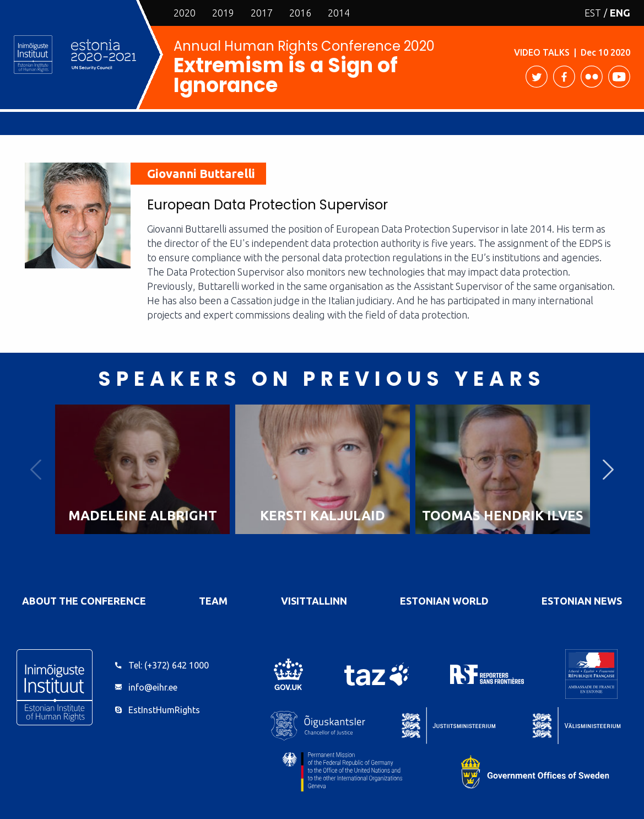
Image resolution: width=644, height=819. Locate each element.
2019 (223, 13)
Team (213, 601)
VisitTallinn (314, 601)
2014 (339, 13)
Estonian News (582, 601)
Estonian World (444, 601)
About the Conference (84, 601)
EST (593, 13)
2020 (185, 13)
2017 (262, 13)
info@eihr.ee (153, 687)
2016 (300, 13)
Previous (36, 469)
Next (608, 469)
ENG (620, 13)
